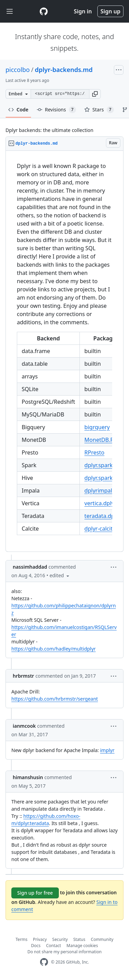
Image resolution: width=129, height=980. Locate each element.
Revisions (56, 110)
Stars (99, 110)
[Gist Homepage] (44, 11)
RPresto (94, 452)
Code (18, 110)
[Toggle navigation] (10, 11)
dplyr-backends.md (64, 70)
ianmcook (24, 726)
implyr (107, 750)
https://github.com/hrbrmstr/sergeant (55, 699)
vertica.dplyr (100, 503)
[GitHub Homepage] (44, 962)
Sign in (83, 11)
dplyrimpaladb (103, 491)
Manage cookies (82, 946)
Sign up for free (35, 893)
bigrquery (97, 427)
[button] (95, 94)
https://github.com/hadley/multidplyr (53, 649)
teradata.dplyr (103, 516)
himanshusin (28, 777)
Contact (53, 946)
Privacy (40, 939)
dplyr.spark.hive (104, 465)
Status (79, 939)
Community (102, 939)
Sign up (110, 11)
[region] (64, 351)
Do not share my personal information (65, 952)
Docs (36, 946)
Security (60, 939)
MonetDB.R (99, 440)
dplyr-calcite (100, 529)
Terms (21, 939)
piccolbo (18, 70)
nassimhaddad (30, 567)
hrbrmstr (23, 676)
